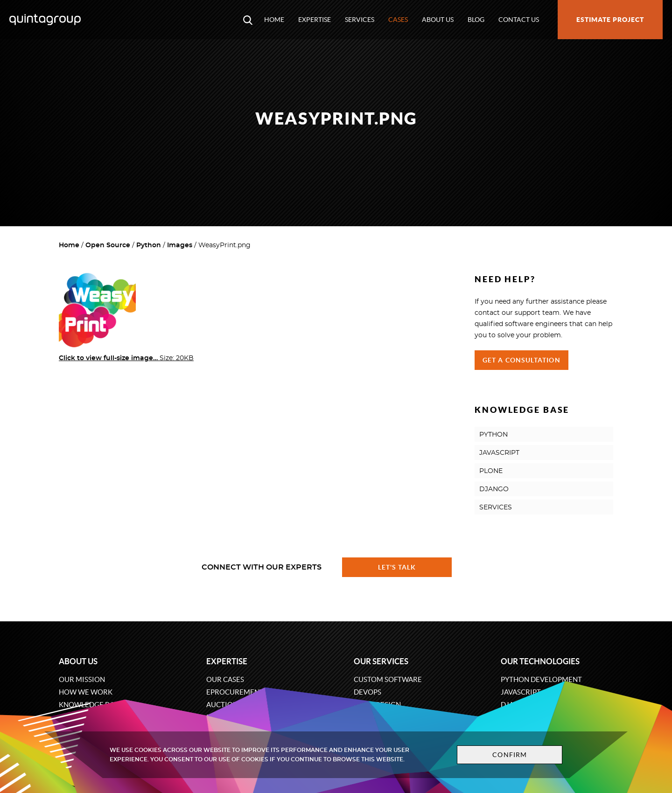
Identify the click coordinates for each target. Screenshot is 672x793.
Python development (541, 679)
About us (438, 20)
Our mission (82, 679)
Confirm (510, 755)
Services (360, 20)
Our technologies (540, 661)
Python (149, 245)
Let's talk (397, 567)
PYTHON (493, 435)
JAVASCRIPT (499, 453)
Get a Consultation (521, 360)
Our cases (225, 679)
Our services (381, 661)
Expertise (315, 20)
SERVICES (496, 508)
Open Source (108, 245)
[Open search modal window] (248, 20)
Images (180, 245)
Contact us (519, 20)
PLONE (491, 471)
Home (274, 20)
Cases (398, 20)
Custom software (388, 679)
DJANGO (494, 489)
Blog (476, 20)
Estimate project (610, 20)
